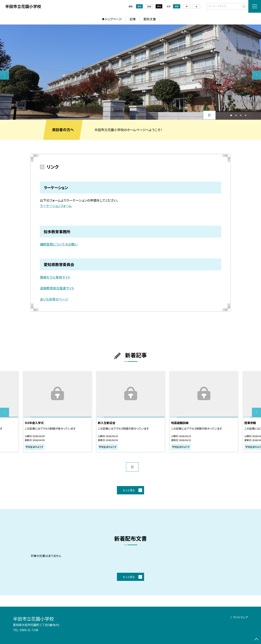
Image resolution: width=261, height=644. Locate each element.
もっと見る (129, 490)
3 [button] (241, 115)
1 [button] (231, 115)
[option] (130, 72)
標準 (177, 6)
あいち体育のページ (54, 299)
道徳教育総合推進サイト (57, 288)
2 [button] (236, 115)
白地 (149, 6)
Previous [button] (5, 75)
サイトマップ (240, 617)
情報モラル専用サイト (55, 277)
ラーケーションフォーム (56, 206)
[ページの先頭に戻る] (256, 639)
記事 (133, 19)
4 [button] (246, 115)
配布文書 (150, 19)
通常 (139, 6)
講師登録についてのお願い (59, 244)
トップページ (113, 19)
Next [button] (256, 75)
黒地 (159, 6)
